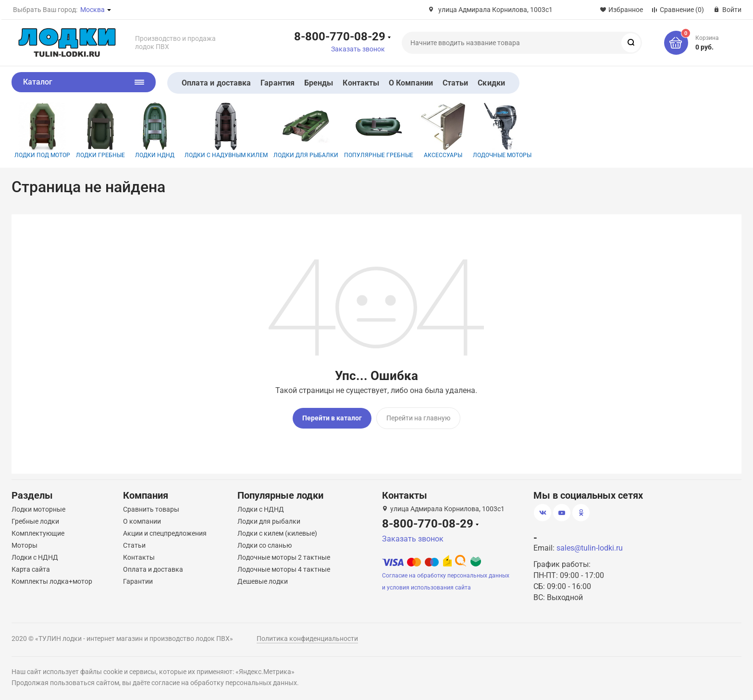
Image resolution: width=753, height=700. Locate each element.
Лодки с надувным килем (226, 130)
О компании (142, 521)
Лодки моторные (38, 509)
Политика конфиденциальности (307, 638)
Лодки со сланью (265, 545)
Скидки (491, 83)
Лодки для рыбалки (306, 130)
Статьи (455, 83)
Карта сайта (31, 569)
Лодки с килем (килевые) (277, 533)
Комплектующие (38, 533)
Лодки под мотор (42, 130)
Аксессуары (443, 130)
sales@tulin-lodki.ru (590, 547)
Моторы (25, 545)
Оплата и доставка (216, 83)
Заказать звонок (358, 49)
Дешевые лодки (263, 581)
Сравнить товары (151, 509)
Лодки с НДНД (35, 557)
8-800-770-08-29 (340, 36)
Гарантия (278, 83)
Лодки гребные (100, 130)
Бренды (319, 83)
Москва (93, 10)
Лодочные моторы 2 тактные (284, 557)
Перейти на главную (418, 418)
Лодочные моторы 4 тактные (284, 569)
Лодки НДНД (155, 130)
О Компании (411, 83)
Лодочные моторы (502, 130)
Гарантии (138, 581)
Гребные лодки (35, 521)
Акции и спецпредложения (165, 533)
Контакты (361, 83)
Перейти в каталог (332, 418)
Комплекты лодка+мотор (52, 581)
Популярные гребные (379, 130)
